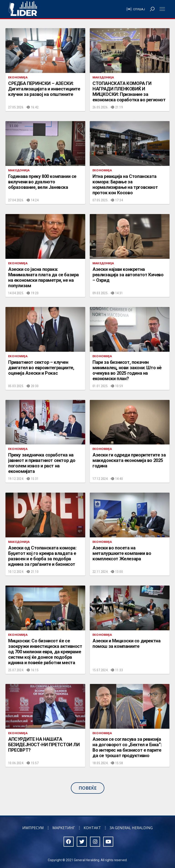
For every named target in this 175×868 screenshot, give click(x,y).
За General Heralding (131, 828)
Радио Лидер (23, 9)
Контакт (92, 828)
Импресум (33, 828)
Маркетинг (64, 828)
